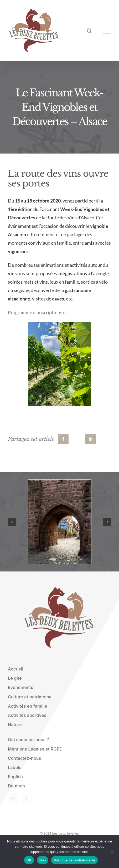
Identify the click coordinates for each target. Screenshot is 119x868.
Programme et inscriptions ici (38, 312)
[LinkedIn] (91, 439)
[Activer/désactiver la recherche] (89, 31)
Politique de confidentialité (74, 860)
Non (43, 860)
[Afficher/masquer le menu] (107, 31)
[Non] (112, 851)
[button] (12, 522)
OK (29, 860)
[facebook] (26, 799)
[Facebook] (63, 439)
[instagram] (13, 799)
